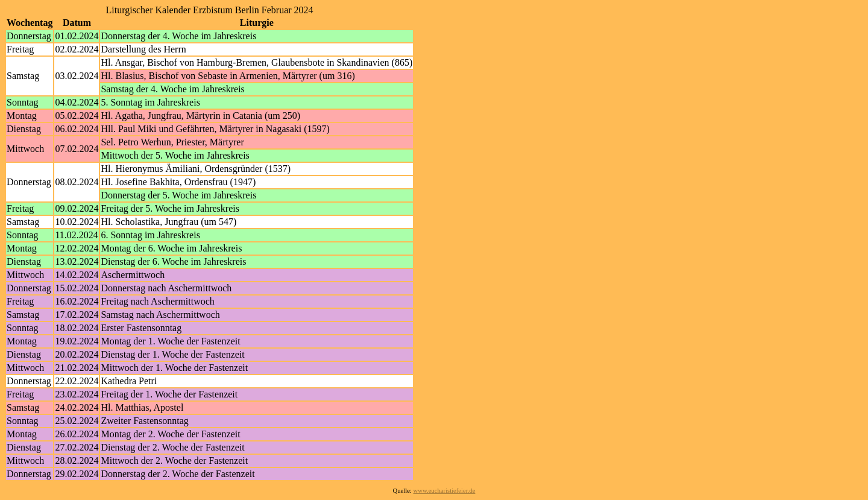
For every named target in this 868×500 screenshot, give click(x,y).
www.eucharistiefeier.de (445, 491)
